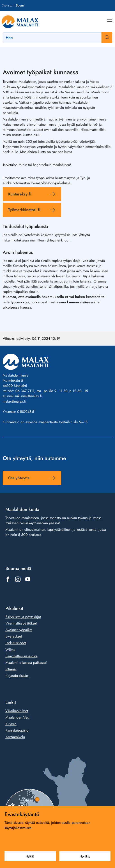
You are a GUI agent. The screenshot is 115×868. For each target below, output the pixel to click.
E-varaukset (14, 636)
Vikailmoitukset (17, 711)
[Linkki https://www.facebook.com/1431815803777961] (8, 579)
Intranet (11, 669)
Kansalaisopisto (17, 730)
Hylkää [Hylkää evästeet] (30, 856)
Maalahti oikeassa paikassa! (26, 662)
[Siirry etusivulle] (20, 22)
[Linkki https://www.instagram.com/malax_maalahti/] (18, 579)
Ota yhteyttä (19, 478)
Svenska (7, 5)
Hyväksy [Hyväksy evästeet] (85, 856)
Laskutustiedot (16, 643)
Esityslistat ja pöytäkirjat (23, 617)
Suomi (20, 5)
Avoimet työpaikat (19, 630)
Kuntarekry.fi (20, 194)
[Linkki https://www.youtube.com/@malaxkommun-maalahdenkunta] (28, 579)
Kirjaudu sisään (17, 676)
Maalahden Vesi (17, 717)
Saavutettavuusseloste (21, 656)
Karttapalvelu (15, 737)
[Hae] (57, 38)
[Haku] (107, 38)
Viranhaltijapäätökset (21, 623)
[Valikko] (110, 22)
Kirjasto (11, 724)
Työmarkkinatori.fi (24, 210)
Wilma (10, 649)
